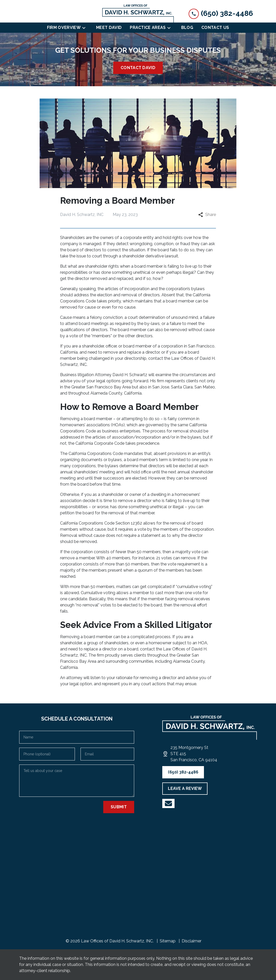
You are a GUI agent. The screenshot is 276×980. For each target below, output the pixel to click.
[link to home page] (138, 13)
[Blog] (187, 28)
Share (207, 215)
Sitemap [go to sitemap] (168, 941)
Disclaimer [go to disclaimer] (192, 941)
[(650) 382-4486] (183, 772)
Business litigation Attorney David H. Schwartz (104, 375)
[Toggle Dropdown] (85, 28)
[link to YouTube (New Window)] (168, 803)
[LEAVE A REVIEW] (185, 789)
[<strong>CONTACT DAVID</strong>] (138, 68)
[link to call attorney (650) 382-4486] (221, 13)
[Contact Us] (215, 28)
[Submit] (119, 807)
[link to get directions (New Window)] (194, 754)
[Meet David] (109, 28)
